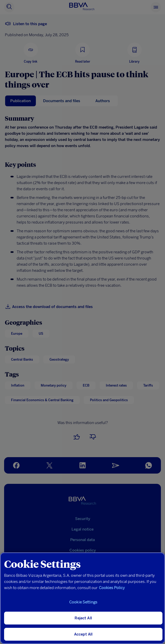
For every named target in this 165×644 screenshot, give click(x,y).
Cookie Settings (83, 602)
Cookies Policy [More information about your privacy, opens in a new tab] (112, 588)
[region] (82, 598)
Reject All (83, 618)
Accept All (83, 634)
